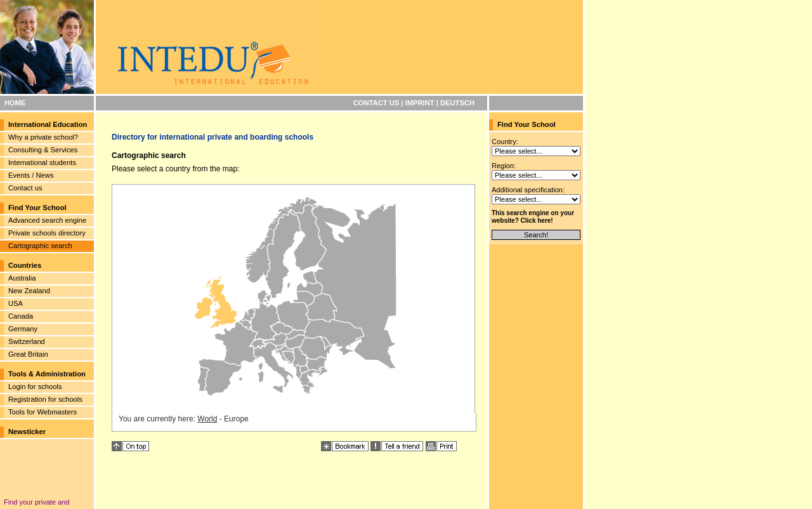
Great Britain (28, 354)
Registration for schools (45, 399)
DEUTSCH (457, 103)
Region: (504, 166)
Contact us (25, 188)
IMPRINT (420, 103)
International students (42, 162)
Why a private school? (43, 137)
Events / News (31, 175)
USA (16, 303)
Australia (22, 278)
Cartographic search (40, 246)
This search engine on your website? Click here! (533, 217)
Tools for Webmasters (43, 412)
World (207, 419)
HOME (15, 103)
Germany (23, 329)
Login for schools (35, 387)
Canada (21, 316)
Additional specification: (528, 190)
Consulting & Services (43, 150)
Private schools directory (47, 233)
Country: (505, 142)
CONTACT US (377, 103)
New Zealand (29, 291)
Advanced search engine (47, 220)
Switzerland (27, 341)
